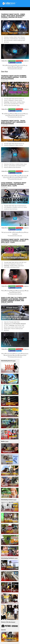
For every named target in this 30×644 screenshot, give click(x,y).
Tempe (9, 114)
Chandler (17, 232)
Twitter (19, 63)
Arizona (21, 67)
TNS (5, 65)
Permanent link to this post (16, 69)
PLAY (18, 105)
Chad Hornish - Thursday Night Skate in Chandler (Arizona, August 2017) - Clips (14, 184)
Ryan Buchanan (11, 65)
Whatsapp (13, 61)
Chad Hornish (20, 65)
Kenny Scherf (18, 354)
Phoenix (15, 67)
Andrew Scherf (23, 177)
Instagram (20, 61)
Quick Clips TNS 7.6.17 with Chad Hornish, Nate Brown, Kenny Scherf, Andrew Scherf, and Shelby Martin (14, 300)
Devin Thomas (7, 177)
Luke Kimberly (15, 177)
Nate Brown (13, 115)
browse (13, 622)
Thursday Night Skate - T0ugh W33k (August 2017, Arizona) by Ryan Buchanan (13, 122)
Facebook (13, 63)
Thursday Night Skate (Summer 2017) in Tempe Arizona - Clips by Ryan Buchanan (14, 77)
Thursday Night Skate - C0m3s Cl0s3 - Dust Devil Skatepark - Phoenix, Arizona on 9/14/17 (13, 16)
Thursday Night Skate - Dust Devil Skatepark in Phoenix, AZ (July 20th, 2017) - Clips (15, 241)
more (14, 361)
